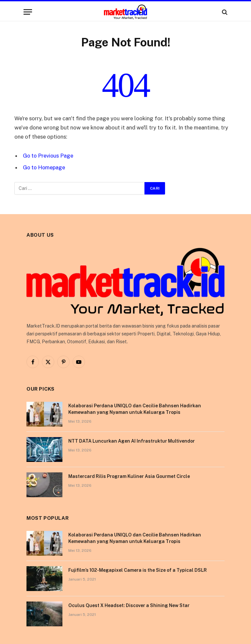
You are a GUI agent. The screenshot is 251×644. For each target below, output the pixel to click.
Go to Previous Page (49, 156)
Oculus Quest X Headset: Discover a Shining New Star (129, 605)
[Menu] (28, 12)
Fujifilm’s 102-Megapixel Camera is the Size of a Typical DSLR (138, 570)
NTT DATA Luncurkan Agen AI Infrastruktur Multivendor (132, 441)
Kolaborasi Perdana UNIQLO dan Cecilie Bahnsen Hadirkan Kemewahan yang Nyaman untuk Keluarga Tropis (135, 409)
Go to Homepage (45, 167)
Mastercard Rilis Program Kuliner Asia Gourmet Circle (129, 476)
